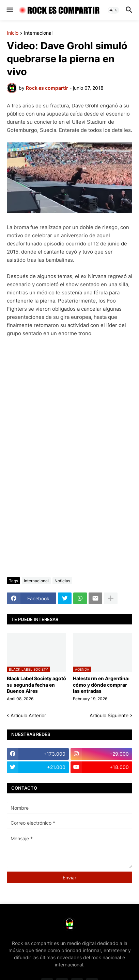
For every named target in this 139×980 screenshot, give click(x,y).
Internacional (38, 33)
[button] (9, 10)
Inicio (13, 33)
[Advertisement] (69, 496)
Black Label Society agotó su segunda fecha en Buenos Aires (36, 684)
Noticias (62, 581)
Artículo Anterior (28, 715)
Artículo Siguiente (109, 715)
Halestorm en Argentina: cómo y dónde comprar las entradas (101, 684)
